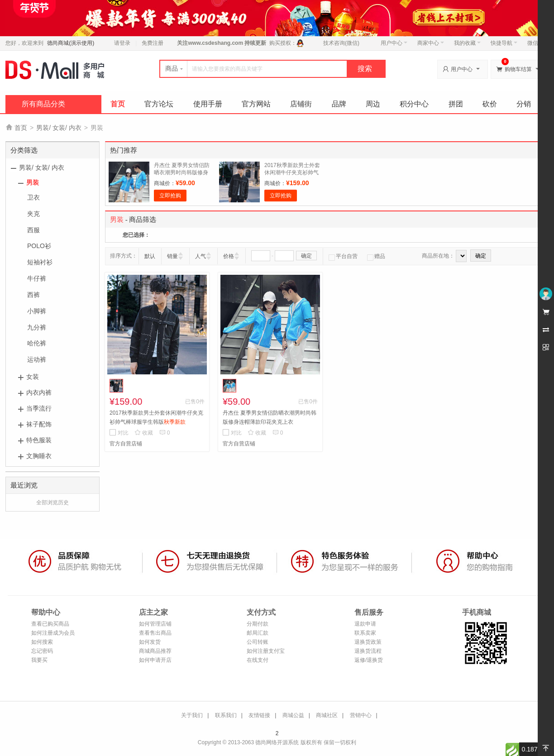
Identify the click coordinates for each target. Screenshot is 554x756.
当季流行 (39, 408)
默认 (150, 256)
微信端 (535, 43)
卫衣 (33, 197)
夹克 (33, 214)
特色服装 (39, 440)
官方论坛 (159, 104)
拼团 (456, 104)
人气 (201, 256)
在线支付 (258, 660)
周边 (373, 104)
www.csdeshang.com (215, 43)
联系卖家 (365, 633)
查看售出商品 (155, 633)
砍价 (490, 104)
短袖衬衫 (40, 262)
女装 (33, 377)
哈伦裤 (37, 343)
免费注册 (153, 43)
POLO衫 (39, 246)
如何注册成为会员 (53, 633)
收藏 (144, 433)
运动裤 (37, 359)
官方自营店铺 (126, 444)
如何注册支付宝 (266, 651)
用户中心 (394, 43)
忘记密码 (42, 651)
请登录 (122, 43)
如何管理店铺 (155, 624)
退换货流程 (368, 651)
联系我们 (226, 715)
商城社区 (327, 715)
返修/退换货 (369, 660)
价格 (229, 256)
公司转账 (258, 642)
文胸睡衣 (39, 456)
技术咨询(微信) (341, 43)
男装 (33, 182)
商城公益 (293, 715)
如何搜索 (42, 642)
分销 (524, 104)
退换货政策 (368, 642)
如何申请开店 (155, 660)
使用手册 (208, 104)
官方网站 (256, 104)
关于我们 (192, 715)
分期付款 (258, 624)
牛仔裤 (37, 278)
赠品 (376, 256)
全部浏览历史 (53, 502)
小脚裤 (37, 311)
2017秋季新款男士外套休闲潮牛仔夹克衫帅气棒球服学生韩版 (292, 172)
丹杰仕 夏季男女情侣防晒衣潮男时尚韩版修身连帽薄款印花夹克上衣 (182, 172)
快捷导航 (504, 43)
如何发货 (150, 642)
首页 (118, 104)
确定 (306, 256)
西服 (33, 230)
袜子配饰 (39, 424)
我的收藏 (467, 43)
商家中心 (431, 43)
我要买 (39, 660)
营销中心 (361, 715)
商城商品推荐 (155, 651)
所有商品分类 (43, 104)
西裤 (33, 295)
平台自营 (343, 256)
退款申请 (365, 624)
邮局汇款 (258, 633)
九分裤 (37, 327)
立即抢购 (170, 196)
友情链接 (259, 715)
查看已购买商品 (50, 624)
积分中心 (414, 104)
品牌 (339, 104)
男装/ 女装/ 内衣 (59, 128)
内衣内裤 (39, 392)
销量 (172, 256)
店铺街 (301, 104)
